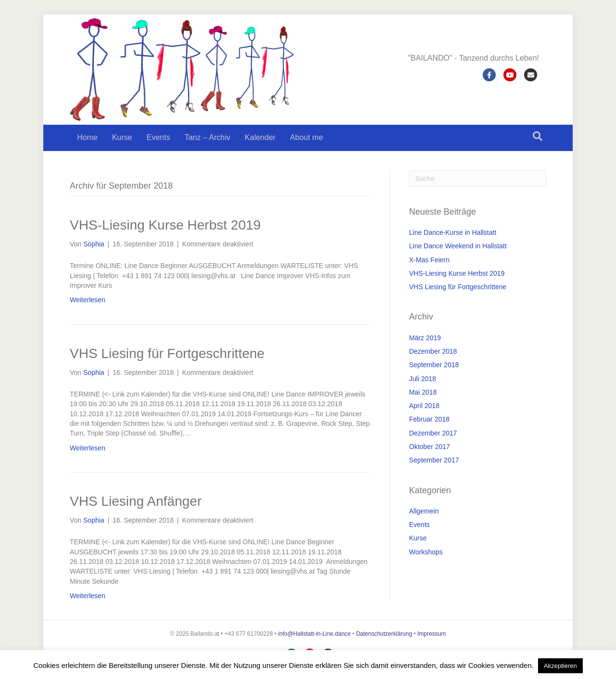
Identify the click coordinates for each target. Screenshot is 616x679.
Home (87, 137)
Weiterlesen (88, 300)
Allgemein (424, 511)
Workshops (426, 552)
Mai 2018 (423, 392)
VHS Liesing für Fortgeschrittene (167, 353)
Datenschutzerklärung (384, 634)
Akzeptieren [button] (560, 666)
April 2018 (424, 406)
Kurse (122, 137)
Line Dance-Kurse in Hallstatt (453, 232)
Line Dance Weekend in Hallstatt (458, 246)
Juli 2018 (423, 379)
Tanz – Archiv (207, 137)
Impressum (431, 634)
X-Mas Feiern (429, 260)
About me (307, 137)
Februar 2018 (429, 419)
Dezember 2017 (433, 433)
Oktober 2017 (430, 447)
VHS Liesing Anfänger (136, 501)
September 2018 (434, 365)
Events (158, 137)
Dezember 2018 (433, 351)
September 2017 (434, 460)
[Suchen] (538, 136)
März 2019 (425, 338)
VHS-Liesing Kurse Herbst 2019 (165, 225)
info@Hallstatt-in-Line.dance (314, 634)
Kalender (260, 137)
